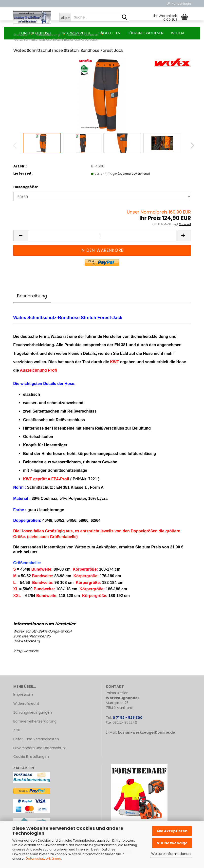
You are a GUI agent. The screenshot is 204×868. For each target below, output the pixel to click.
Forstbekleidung (35, 33)
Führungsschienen (146, 33)
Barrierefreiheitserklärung (35, 731)
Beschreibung (32, 306)
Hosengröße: (26, 197)
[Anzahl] (102, 245)
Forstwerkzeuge (75, 33)
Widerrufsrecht (26, 713)
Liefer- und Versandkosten (36, 749)
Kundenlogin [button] (179, 4)
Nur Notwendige (172, 843)
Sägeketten (109, 33)
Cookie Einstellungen (31, 766)
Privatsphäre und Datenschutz (39, 758)
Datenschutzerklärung (43, 859)
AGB (17, 740)
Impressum (23, 704)
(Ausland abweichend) (134, 183)
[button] (191, 155)
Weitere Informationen (171, 854)
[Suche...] (65, 17)
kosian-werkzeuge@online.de (147, 742)
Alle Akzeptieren (172, 831)
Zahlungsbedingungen (33, 722)
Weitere (178, 33)
